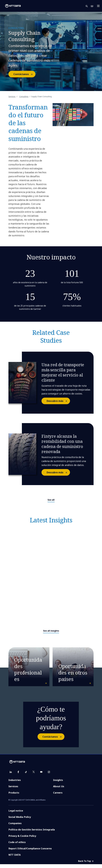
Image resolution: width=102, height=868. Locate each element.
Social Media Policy (20, 821)
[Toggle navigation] (99, 6)
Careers (58, 796)
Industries (15, 784)
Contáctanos (24, 74)
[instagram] (49, 776)
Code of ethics (17, 846)
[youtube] (41, 776)
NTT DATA (14, 859)
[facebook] (18, 776)
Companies (15, 827)
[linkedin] (11, 776)
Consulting (24, 96)
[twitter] (34, 776)
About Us (59, 790)
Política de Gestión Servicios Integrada (32, 833)
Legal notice (16, 814)
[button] (88, 6)
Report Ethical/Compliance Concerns (30, 852)
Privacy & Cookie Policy (22, 840)
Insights (58, 784)
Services (12, 96)
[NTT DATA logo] (11, 6)
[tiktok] (26, 776)
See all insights (51, 631)
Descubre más (58, 401)
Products (14, 796)
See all (51, 500)
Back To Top (86, 865)
